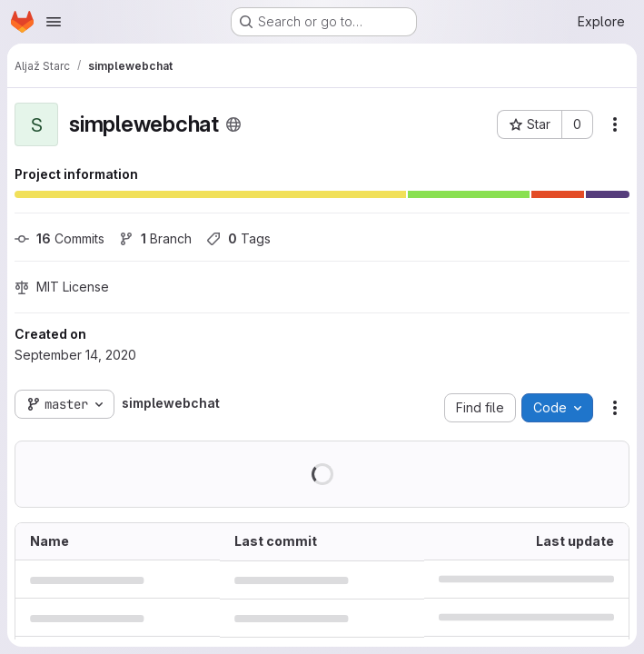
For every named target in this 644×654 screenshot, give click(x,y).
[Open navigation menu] (54, 22)
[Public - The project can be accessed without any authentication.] (233, 124)
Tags (238, 238)
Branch (155, 238)
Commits (59, 238)
